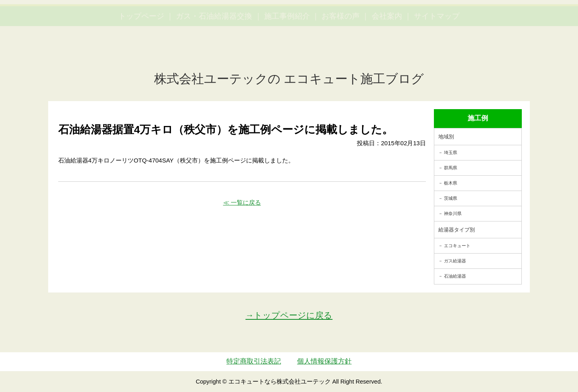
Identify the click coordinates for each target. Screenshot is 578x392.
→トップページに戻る (289, 315)
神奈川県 (453, 213)
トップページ (141, 52)
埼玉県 (451, 152)
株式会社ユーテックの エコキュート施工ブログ (289, 79)
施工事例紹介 (287, 52)
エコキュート (457, 246)
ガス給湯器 (455, 261)
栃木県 (451, 183)
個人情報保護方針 (324, 361)
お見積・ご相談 (543, 20)
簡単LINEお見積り (483, 20)
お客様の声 (341, 52)
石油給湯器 (455, 276)
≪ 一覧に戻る (242, 202)
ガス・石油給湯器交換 (214, 52)
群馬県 (451, 168)
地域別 (446, 137)
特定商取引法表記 (254, 361)
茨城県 (451, 198)
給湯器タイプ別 (457, 230)
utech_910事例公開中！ (165, 26)
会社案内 (387, 52)
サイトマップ (437, 52)
